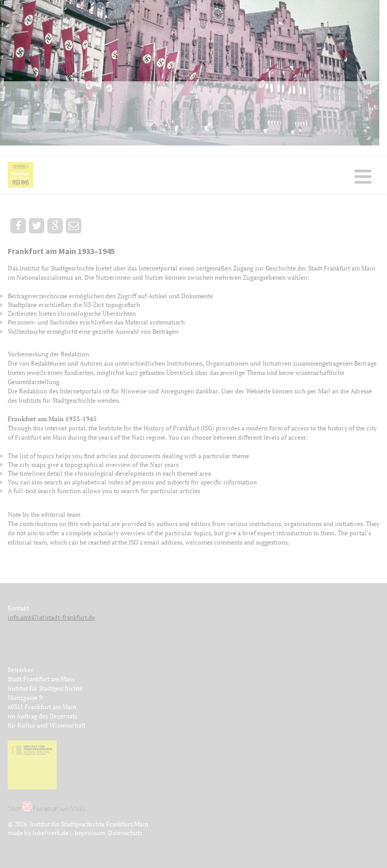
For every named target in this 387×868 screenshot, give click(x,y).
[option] (193, 73)
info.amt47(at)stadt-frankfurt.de (51, 617)
